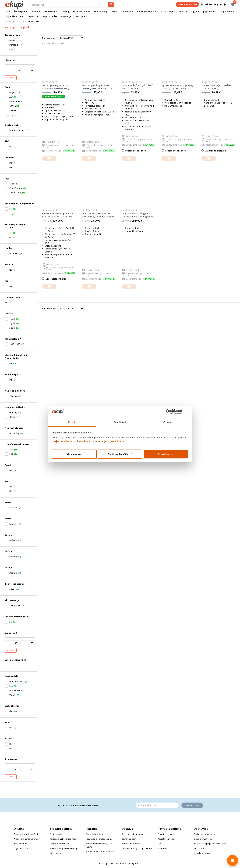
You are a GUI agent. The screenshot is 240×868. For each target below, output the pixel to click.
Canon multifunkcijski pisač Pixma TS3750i (137, 87)
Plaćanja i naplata (94, 834)
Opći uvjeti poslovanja (204, 834)
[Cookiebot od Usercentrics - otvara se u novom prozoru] (168, 412)
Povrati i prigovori (166, 834)
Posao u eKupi (21, 844)
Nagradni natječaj (22, 848)
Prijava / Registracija (213, 4)
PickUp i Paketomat (131, 844)
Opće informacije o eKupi (26, 834)
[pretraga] (111, 5)
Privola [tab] (72, 422)
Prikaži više (12, 116)
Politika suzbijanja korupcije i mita (210, 844)
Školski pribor (21, 11)
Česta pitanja (56, 834)
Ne (6, 303)
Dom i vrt (184, 11)
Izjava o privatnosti (203, 839)
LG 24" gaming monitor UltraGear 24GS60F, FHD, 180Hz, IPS (55, 87)
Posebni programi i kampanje (64, 848)
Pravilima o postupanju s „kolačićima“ (102, 441)
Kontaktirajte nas (202, 853)
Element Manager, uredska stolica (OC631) (217, 87)
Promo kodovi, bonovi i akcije (100, 852)
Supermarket (227, 11)
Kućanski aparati (81, 11)
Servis (161, 844)
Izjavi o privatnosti (65, 441)
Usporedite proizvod (134, 151)
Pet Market (33, 16)
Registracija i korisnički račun (64, 839)
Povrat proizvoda (166, 839)
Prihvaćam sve (166, 454)
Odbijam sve (74, 454)
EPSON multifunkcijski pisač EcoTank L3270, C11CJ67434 (58, 215)
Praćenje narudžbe (187, 4)
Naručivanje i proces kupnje (99, 839)
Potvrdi (11, 78)
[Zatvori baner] (187, 412)
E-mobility (128, 11)
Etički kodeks (200, 848)
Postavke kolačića (120, 454)
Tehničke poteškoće (59, 844)
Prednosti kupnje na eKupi (26, 839)
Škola (7, 11)
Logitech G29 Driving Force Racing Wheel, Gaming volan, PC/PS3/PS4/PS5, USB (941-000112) (138, 215)
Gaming (65, 11)
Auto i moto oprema (147, 11)
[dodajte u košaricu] (49, 158)
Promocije (66, 16)
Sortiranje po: (49, 38)
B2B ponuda (82, 16)
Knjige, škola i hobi (14, 16)
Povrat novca (164, 848)
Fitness (115, 11)
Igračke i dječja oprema (205, 11)
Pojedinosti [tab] (120, 422)
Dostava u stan (129, 839)
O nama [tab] (168, 422)
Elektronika (51, 11)
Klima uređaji (101, 11)
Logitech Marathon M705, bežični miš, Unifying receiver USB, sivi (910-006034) (98, 215)
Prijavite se (192, 805)
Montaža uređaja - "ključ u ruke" (137, 848)
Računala (36, 11)
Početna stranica (11, 21)
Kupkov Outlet (50, 16)
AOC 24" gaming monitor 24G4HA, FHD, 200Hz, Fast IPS (98, 87)
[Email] (157, 805)
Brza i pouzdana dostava (134, 834)
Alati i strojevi (168, 11)
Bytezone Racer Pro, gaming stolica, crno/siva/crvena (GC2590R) (177, 87)
